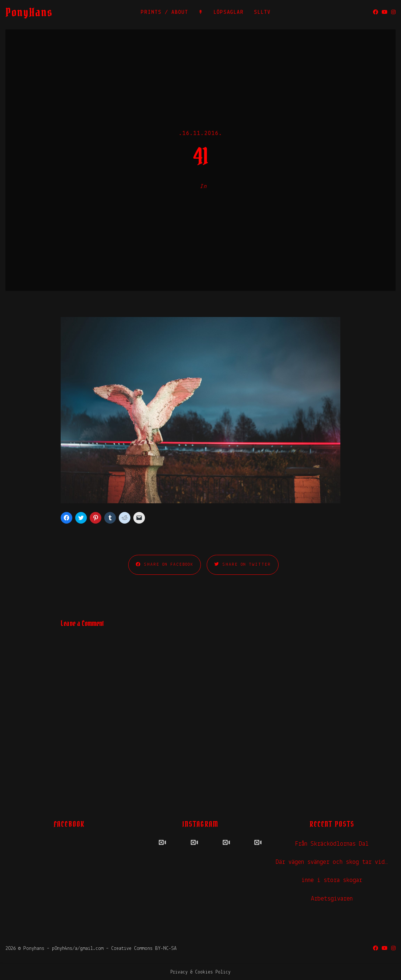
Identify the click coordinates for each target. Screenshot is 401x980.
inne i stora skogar (332, 880)
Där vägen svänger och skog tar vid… (332, 862)
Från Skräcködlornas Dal (332, 844)
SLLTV (262, 13)
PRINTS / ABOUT (164, 13)
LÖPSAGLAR (229, 13)
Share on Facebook (165, 564)
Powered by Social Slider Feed (200, 878)
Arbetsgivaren (332, 899)
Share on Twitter (243, 564)
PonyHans (29, 12)
